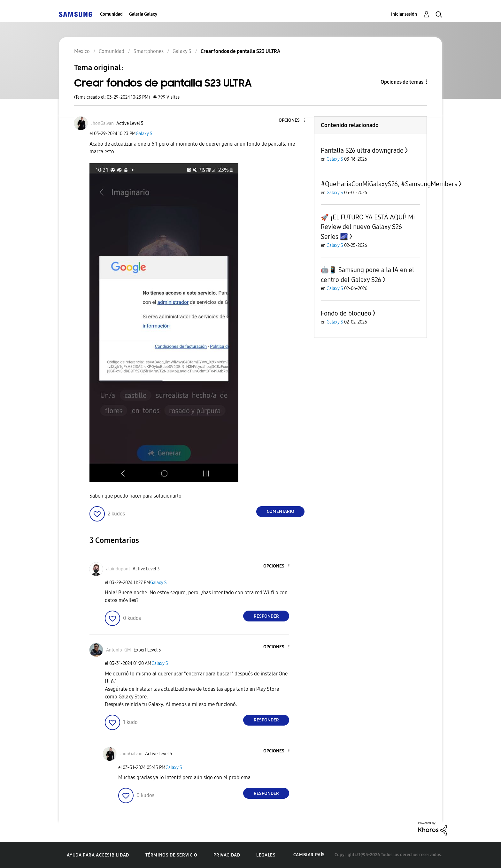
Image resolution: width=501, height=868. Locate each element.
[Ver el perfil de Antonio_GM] (119, 650)
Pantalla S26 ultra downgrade (362, 150)
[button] (294, 121)
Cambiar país (309, 855)
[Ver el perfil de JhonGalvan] (102, 123)
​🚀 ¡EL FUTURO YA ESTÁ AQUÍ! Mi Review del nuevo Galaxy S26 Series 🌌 (368, 227)
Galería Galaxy (143, 14)
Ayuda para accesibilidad (98, 855)
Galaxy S (144, 134)
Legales (266, 855)
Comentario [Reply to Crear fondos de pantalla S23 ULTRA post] (281, 511)
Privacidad (227, 855)
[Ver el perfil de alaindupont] (118, 569)
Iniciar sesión (404, 14)
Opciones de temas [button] (402, 82)
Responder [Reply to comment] (266, 616)
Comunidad (111, 14)
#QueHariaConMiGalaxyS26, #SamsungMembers (389, 184)
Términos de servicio (171, 855)
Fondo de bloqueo (346, 313)
